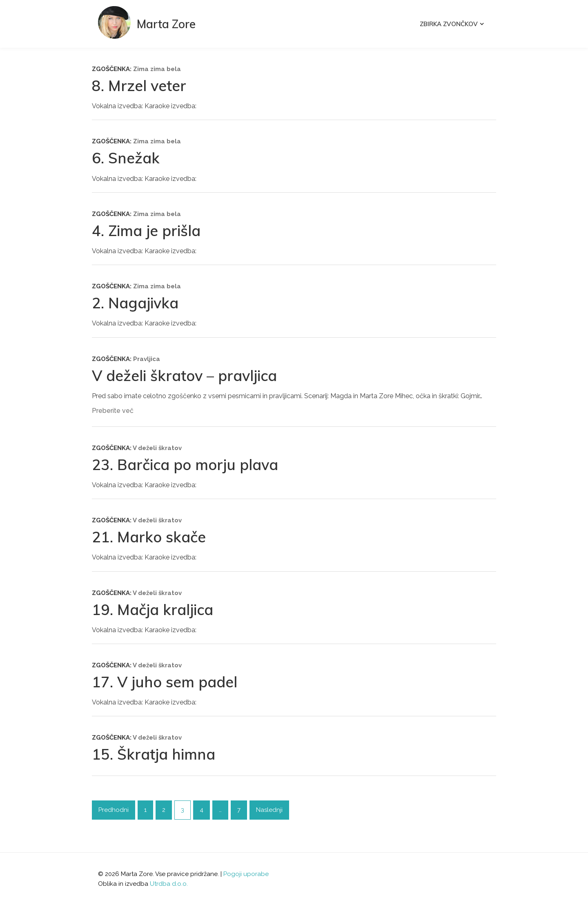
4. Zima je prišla (146, 231)
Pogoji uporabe (246, 874)
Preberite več (113, 411)
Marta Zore (166, 24)
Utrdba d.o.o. (169, 884)
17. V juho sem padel (165, 682)
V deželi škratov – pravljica (184, 376)
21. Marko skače (149, 537)
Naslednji (269, 810)
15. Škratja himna (154, 754)
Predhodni (114, 810)
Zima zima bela (157, 69)
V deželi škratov (157, 448)
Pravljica (147, 359)
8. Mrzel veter (139, 86)
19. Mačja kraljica (153, 610)
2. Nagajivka (135, 303)
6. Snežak (126, 158)
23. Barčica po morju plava (185, 465)
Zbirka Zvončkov (449, 24)
